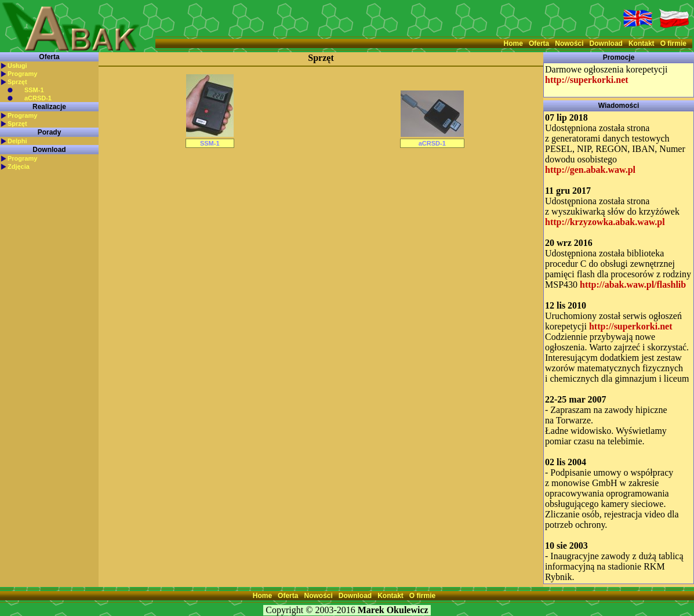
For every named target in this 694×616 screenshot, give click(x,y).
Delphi (17, 141)
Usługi (17, 66)
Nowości (569, 44)
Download (606, 44)
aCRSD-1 (38, 98)
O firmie (673, 44)
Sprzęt (17, 82)
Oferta (539, 44)
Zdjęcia (19, 166)
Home (513, 44)
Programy (22, 74)
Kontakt (642, 44)
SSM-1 (34, 90)
